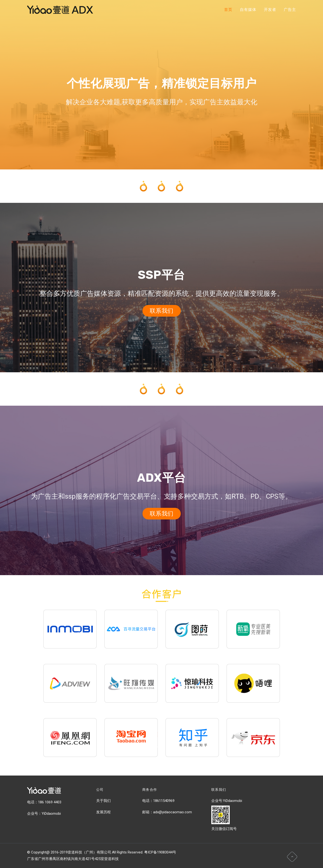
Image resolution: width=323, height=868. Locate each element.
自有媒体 (248, 10)
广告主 (290, 10)
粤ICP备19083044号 (160, 852)
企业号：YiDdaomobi (44, 814)
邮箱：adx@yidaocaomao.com (167, 812)
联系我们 (162, 311)
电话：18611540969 (158, 801)
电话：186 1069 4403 (44, 802)
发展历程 (103, 812)
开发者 (270, 10)
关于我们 (103, 801)
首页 (228, 10)
